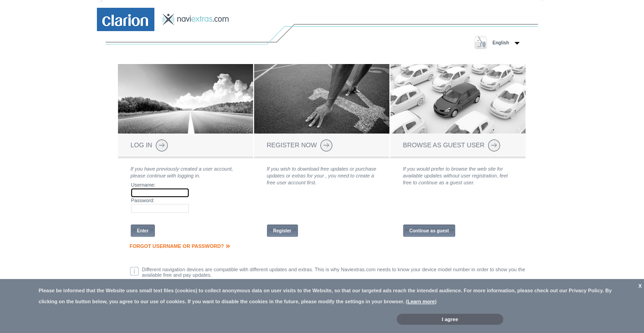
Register (282, 231)
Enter (143, 231)
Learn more (421, 301)
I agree (450, 319)
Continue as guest (429, 231)
